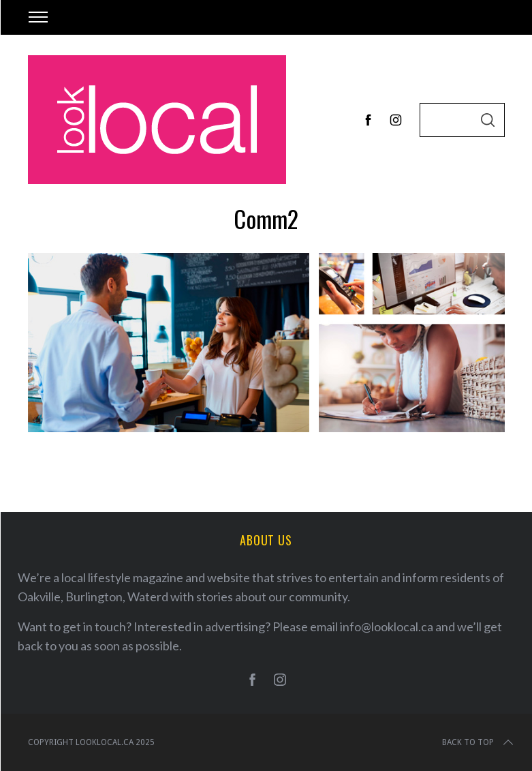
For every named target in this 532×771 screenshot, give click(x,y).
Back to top (479, 742)
